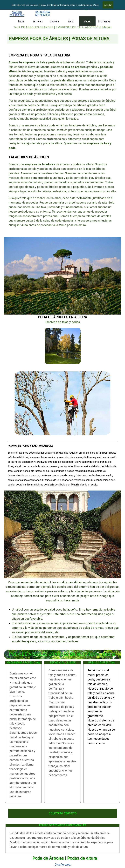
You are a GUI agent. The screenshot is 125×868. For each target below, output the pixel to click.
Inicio (21, 21)
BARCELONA (43, 12)
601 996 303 (43, 15)
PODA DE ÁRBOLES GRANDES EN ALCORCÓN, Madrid (62, 654)
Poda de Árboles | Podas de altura (65, 858)
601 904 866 (17, 15)
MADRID (17, 12)
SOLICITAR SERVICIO (63, 813)
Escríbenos (104, 21)
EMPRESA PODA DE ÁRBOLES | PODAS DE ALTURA (59, 39)
